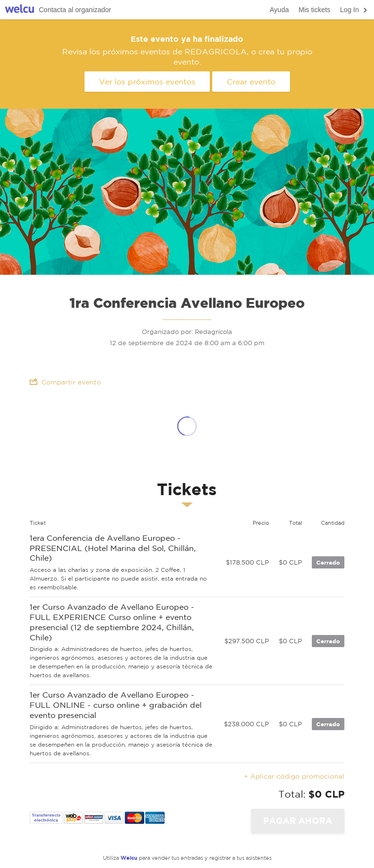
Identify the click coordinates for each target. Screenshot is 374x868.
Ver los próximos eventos (147, 82)
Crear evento (251, 82)
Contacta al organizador (75, 10)
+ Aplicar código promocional (294, 776)
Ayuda (279, 10)
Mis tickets (314, 10)
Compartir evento (65, 382)
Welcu (19, 10)
